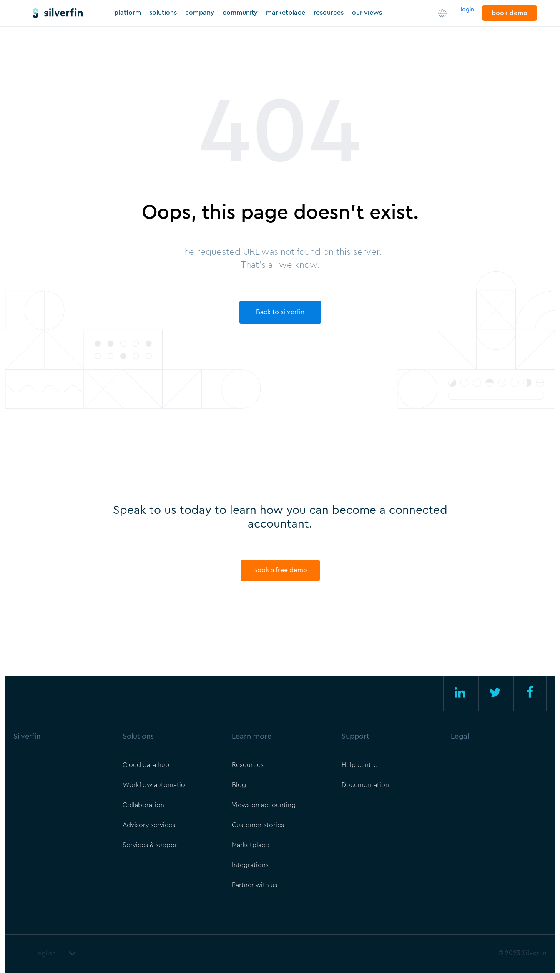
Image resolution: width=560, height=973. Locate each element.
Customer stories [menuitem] (258, 826)
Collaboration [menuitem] (143, 806)
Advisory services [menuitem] (149, 826)
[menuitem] (61, 747)
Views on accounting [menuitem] (264, 806)
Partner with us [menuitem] (255, 886)
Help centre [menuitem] (359, 766)
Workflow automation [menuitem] (156, 786)
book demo (510, 13)
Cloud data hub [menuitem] (146, 766)
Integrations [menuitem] (250, 866)
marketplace (286, 13)
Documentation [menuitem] (365, 786)
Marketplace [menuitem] (251, 846)
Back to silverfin (280, 312)
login (467, 10)
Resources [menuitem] (248, 766)
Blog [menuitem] (239, 786)
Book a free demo (280, 571)
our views (367, 13)
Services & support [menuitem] (151, 846)
